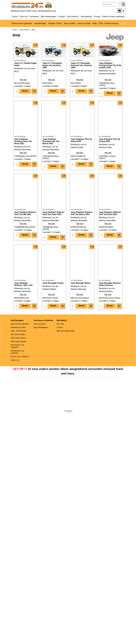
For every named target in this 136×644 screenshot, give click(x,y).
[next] (124, 23)
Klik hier (23, 98)
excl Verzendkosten (20, 79)
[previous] (122, 23)
